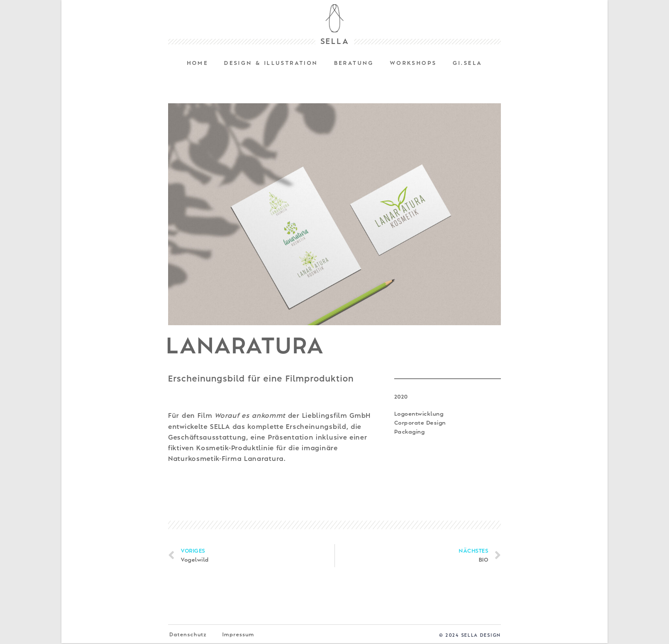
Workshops (413, 63)
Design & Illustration (271, 63)
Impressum (240, 635)
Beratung (354, 63)
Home (198, 63)
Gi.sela (468, 63)
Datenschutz (189, 635)
